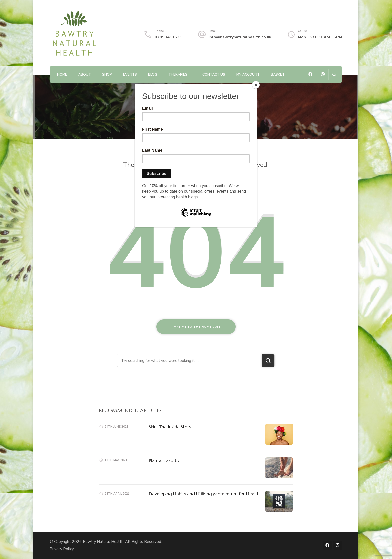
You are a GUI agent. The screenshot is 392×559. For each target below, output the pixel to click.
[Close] (256, 85)
